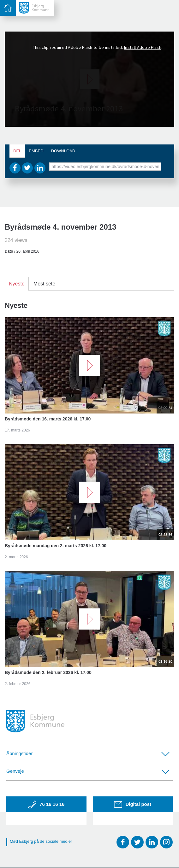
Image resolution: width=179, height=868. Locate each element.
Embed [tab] (36, 151)
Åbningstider (88, 753)
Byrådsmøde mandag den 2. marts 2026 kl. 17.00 (56, 546)
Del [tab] (17, 151)
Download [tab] (63, 151)
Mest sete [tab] (44, 284)
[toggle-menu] (8, 8)
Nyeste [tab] (17, 284)
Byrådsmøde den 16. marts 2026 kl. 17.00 (48, 419)
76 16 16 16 (46, 805)
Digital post (133, 804)
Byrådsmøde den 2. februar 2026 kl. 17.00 (48, 672)
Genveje (88, 771)
